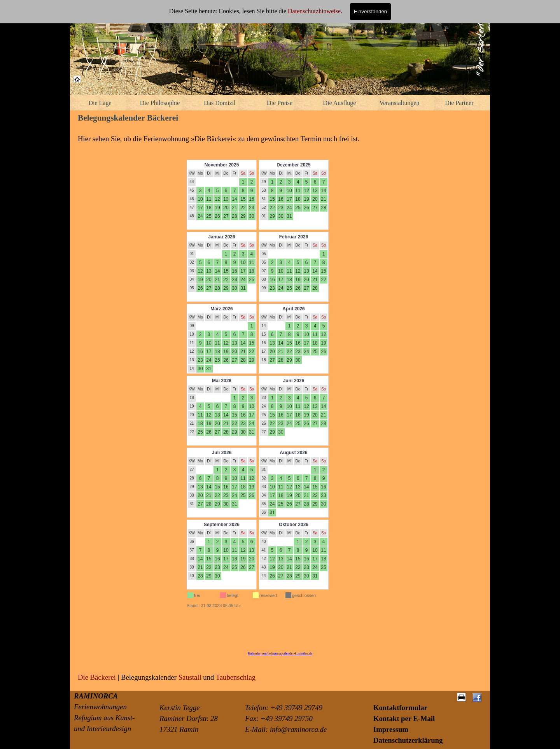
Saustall (190, 677)
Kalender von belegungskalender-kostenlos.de (280, 653)
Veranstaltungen (399, 103)
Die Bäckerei (97, 677)
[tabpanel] (280, 139)
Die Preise (280, 103)
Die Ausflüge (340, 103)
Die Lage (100, 103)
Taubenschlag (236, 677)
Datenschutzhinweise (314, 11)
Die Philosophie (160, 103)
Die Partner (459, 103)
